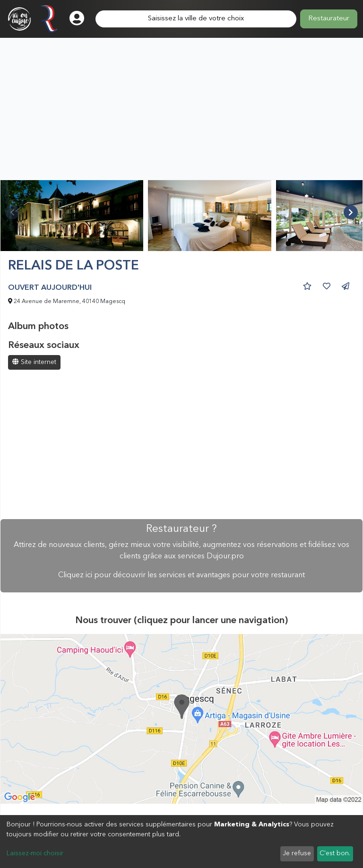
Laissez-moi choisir (35, 853)
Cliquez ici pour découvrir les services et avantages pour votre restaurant (181, 575)
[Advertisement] (181, 109)
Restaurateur (329, 19)
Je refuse (297, 853)
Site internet (34, 362)
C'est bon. (335, 853)
